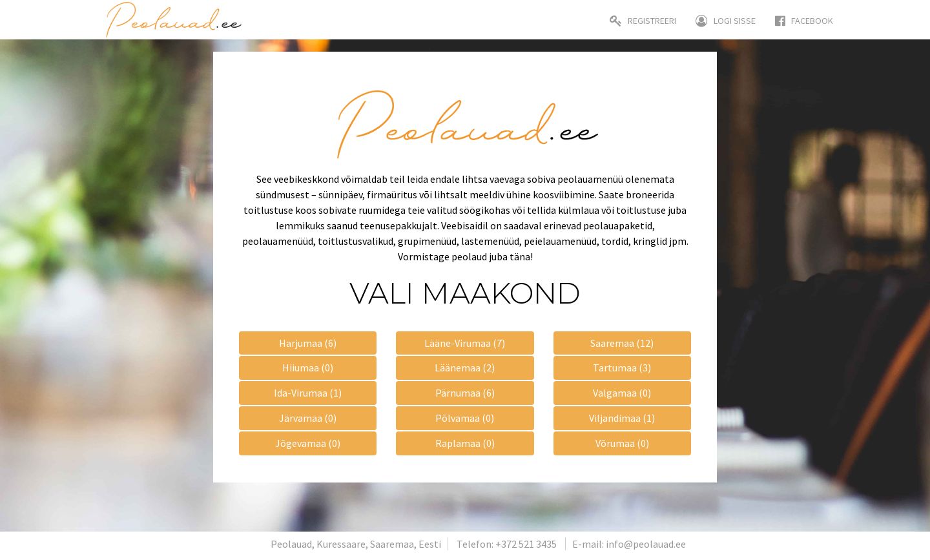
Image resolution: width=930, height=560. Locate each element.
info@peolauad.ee (646, 544)
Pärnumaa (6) (465, 393)
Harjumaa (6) (308, 343)
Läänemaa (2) (465, 368)
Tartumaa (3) (622, 368)
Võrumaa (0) (622, 443)
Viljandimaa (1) (622, 418)
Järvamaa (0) (308, 418)
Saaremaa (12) (622, 343)
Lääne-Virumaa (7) (465, 343)
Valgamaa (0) (622, 393)
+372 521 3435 (526, 544)
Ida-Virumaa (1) (308, 393)
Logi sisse (726, 21)
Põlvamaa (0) (465, 418)
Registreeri (643, 21)
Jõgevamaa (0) (308, 443)
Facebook (804, 21)
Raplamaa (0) (465, 443)
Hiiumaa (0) (308, 368)
